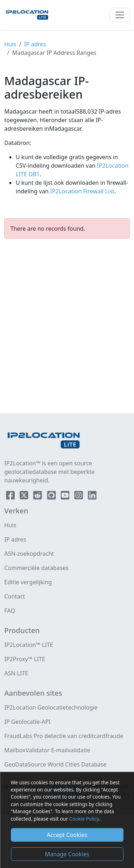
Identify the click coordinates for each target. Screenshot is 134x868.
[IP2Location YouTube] (66, 497)
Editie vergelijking (28, 582)
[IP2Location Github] (52, 497)
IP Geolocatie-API (28, 722)
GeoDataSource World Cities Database (55, 764)
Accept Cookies (67, 835)
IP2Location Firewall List (81, 191)
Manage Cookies (67, 854)
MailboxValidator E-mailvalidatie (47, 750)
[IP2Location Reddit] (38, 497)
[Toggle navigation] (120, 15)
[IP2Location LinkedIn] (92, 497)
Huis (10, 44)
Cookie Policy (84, 819)
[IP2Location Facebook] (11, 497)
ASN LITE (16, 673)
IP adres (35, 44)
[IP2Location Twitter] (25, 497)
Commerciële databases (36, 568)
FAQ (10, 611)
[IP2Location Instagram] (79, 497)
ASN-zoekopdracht (29, 554)
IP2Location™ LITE (29, 645)
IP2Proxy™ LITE (25, 659)
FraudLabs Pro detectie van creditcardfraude (64, 736)
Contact (15, 596)
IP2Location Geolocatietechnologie (51, 707)
